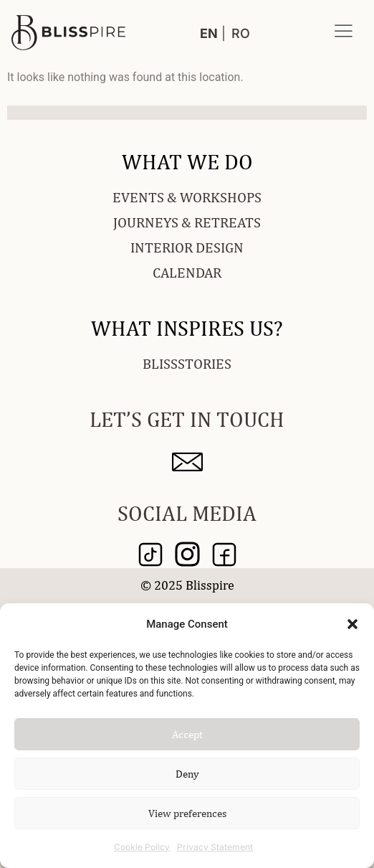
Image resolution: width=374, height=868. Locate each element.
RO (241, 33)
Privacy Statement (215, 847)
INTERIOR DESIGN (187, 247)
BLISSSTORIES (187, 363)
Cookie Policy (142, 847)
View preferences (187, 813)
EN (209, 33)
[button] (353, 624)
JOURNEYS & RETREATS (187, 222)
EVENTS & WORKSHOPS (187, 197)
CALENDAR (187, 272)
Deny (187, 774)
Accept (187, 734)
